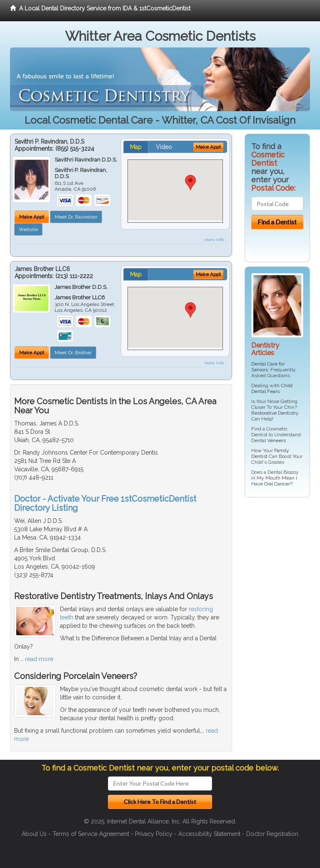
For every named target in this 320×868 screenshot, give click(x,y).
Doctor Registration (272, 834)
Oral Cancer (277, 484)
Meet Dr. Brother (73, 353)
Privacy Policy (154, 834)
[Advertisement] (282, 631)
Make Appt (32, 217)
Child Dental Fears (272, 388)
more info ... (216, 240)
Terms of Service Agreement (91, 834)
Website (28, 229)
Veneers (276, 440)
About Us (34, 834)
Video (164, 147)
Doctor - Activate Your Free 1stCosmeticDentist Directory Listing (105, 503)
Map (136, 147)
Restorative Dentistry (275, 413)
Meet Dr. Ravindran (76, 217)
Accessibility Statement (209, 834)
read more (39, 659)
